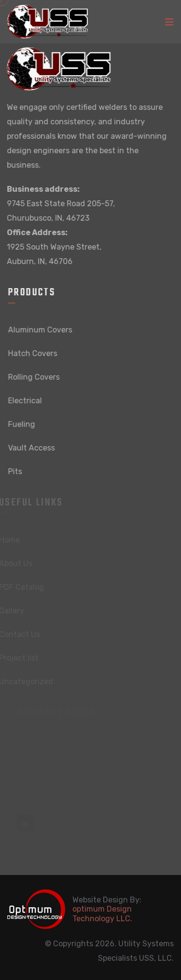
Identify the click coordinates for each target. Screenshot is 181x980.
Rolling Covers (35, 377)
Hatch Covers (34, 353)
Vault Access (33, 448)
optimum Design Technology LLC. (102, 914)
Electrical (26, 401)
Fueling (23, 424)
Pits (16, 471)
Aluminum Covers (41, 330)
